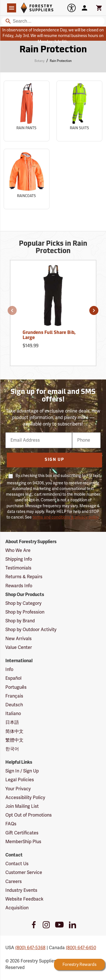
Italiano (13, 714)
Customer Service (24, 873)
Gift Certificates (22, 833)
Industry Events (21, 890)
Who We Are (18, 551)
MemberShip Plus (23, 842)
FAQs (11, 824)
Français (14, 696)
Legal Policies (20, 780)
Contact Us (17, 864)
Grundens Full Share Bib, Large (49, 335)
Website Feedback (24, 899)
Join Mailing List (22, 806)
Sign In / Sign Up (22, 771)
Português (16, 687)
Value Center (19, 647)
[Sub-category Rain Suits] (79, 111)
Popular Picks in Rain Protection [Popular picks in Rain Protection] (53, 248)
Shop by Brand (20, 621)
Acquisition (17, 908)
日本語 (12, 722)
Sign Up (54, 460)
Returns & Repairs (24, 577)
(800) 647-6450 (81, 948)
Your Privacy (18, 789)
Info (9, 670)
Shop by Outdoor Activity (31, 630)
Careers (14, 882)
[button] (12, 310)
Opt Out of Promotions (29, 815)
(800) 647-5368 (30, 948)
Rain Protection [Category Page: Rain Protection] (53, 50)
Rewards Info (19, 586)
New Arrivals (19, 639)
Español (13, 678)
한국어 (12, 749)
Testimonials (18, 568)
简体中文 (14, 731)
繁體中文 (14, 740)
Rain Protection (61, 61)
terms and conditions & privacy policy (66, 517)
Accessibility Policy (25, 798)
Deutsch (14, 705)
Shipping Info (19, 559)
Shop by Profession (25, 612)
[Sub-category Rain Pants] (27, 111)
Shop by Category (23, 603)
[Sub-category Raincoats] (27, 179)
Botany (39, 61)
